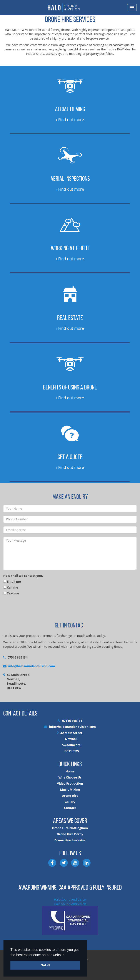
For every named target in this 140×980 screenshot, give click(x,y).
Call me (11, 587)
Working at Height (70, 248)
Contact (70, 808)
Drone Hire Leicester (70, 840)
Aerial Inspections (70, 179)
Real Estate (70, 318)
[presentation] (36, 608)
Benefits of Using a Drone (70, 387)
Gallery (70, 802)
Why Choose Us (70, 777)
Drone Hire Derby (70, 834)
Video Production (70, 783)
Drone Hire (70, 796)
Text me (11, 593)
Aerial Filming (70, 109)
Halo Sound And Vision (70, 899)
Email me (12, 582)
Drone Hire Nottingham (70, 828)
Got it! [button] (45, 965)
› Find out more (70, 120)
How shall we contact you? (23, 576)
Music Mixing (70, 789)
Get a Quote (70, 457)
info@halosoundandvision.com (32, 666)
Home (70, 771)
